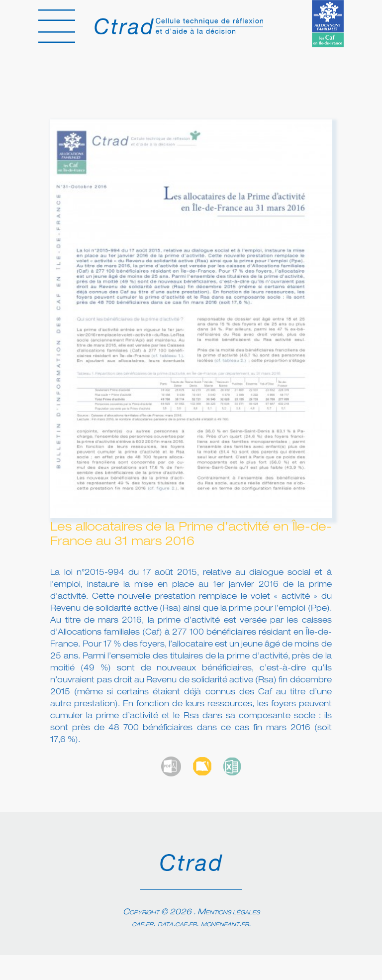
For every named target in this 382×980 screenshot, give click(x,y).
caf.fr (143, 924)
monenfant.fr (225, 924)
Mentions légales (229, 912)
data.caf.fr (177, 924)
